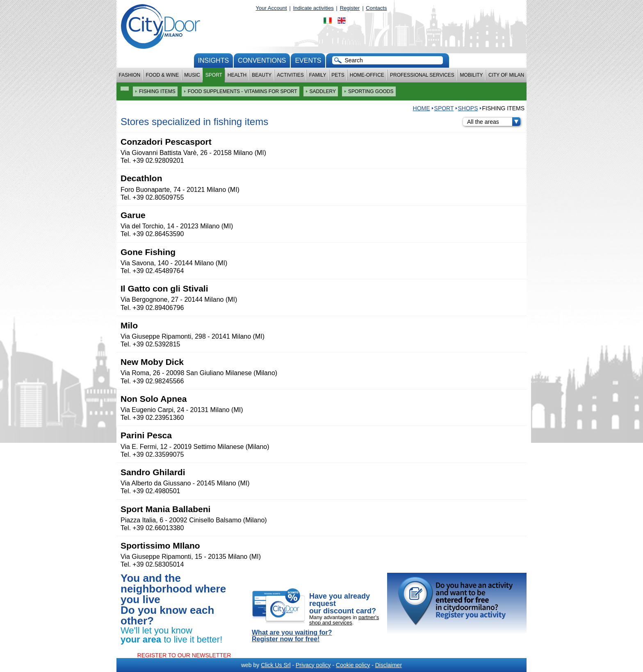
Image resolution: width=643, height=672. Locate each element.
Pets (338, 75)
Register (350, 8)
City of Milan (506, 75)
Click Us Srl (276, 665)
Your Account (271, 8)
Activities (290, 75)
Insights (214, 60)
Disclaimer (389, 665)
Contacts (376, 8)
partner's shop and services (344, 620)
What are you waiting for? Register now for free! (292, 636)
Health (237, 75)
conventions (262, 60)
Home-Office (367, 75)
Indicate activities (314, 8)
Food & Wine (162, 75)
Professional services (422, 75)
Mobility (472, 75)
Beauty (262, 75)
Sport (214, 75)
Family (318, 75)
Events (308, 60)
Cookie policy (353, 665)
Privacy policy (313, 665)
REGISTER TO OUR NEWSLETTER (184, 655)
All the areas (494, 122)
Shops (468, 108)
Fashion (130, 75)
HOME (422, 108)
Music (192, 75)
